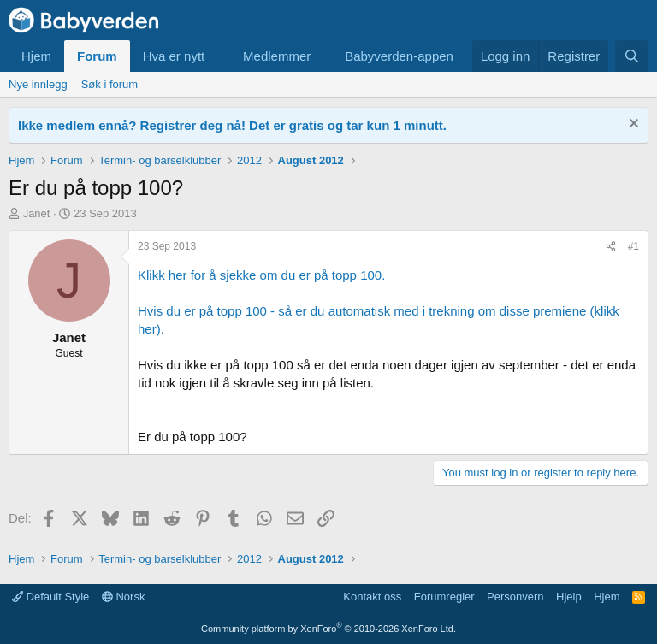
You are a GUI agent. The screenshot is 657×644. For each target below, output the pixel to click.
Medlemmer (277, 56)
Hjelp (569, 597)
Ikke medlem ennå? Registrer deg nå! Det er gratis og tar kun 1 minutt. (232, 125)
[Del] (611, 247)
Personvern (515, 597)
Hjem (36, 56)
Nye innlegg (38, 84)
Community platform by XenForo (328, 629)
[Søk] (632, 56)
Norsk (124, 597)
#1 (633, 246)
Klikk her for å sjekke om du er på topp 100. (261, 275)
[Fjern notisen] (632, 125)
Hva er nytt (174, 56)
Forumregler (444, 597)
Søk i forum (109, 84)
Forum (97, 56)
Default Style (50, 597)
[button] (218, 56)
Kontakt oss (372, 597)
